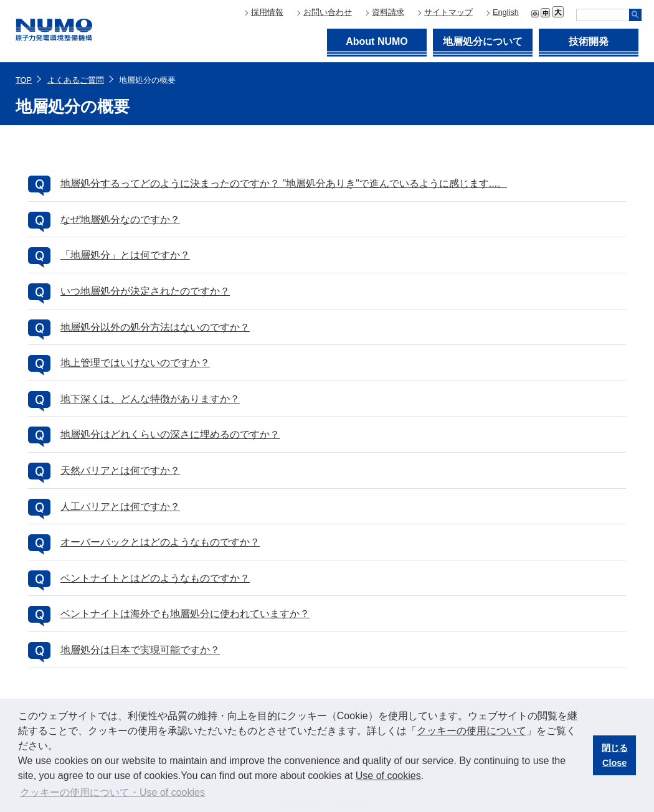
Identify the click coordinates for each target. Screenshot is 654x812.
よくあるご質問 (76, 80)
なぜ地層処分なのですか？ (120, 220)
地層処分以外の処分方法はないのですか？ (155, 327)
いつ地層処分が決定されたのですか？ (145, 291)
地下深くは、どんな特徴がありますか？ (150, 399)
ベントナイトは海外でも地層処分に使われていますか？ (185, 614)
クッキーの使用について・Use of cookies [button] (112, 792)
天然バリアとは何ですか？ (120, 470)
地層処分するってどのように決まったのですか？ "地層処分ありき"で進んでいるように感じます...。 (284, 183)
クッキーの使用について (472, 731)
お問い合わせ (328, 12)
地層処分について (483, 41)
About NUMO (377, 41)
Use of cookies (388, 776)
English (506, 12)
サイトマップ (448, 12)
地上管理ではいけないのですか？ (135, 363)
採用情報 (267, 12)
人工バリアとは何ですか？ (120, 507)
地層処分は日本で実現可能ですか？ (140, 650)
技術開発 (589, 41)
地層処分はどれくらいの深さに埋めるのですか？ (170, 434)
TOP (24, 80)
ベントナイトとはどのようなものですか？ (155, 578)
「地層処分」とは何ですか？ (125, 255)
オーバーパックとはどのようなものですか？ (160, 542)
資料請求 (388, 12)
